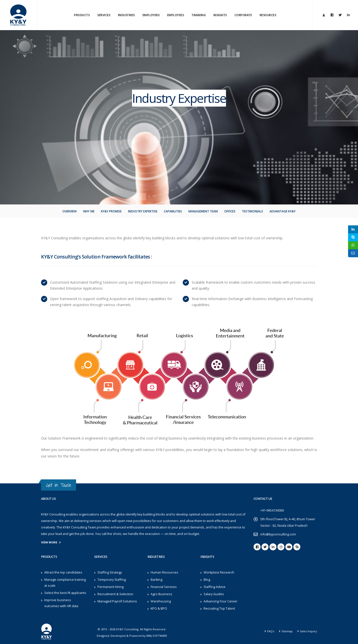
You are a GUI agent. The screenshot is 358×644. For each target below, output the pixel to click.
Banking (157, 580)
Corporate (243, 15)
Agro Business (161, 594)
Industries (126, 15)
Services (104, 15)
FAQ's (271, 631)
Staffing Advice (215, 587)
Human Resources (164, 572)
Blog (207, 580)
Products (82, 15)
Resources (268, 15)
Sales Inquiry (308, 631)
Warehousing (161, 601)
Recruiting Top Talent (219, 609)
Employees (176, 15)
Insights (220, 15)
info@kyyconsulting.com (278, 534)
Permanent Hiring (111, 587)
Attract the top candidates (63, 572)
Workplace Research (219, 572)
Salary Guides (214, 594)
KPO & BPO (159, 609)
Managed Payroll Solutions (117, 601)
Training (199, 15)
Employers (151, 15)
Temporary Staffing (112, 580)
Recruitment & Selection (115, 594)
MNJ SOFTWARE (157, 636)
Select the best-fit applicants (65, 593)
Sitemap (287, 631)
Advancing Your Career (221, 601)
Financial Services (164, 587)
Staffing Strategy (110, 572)
